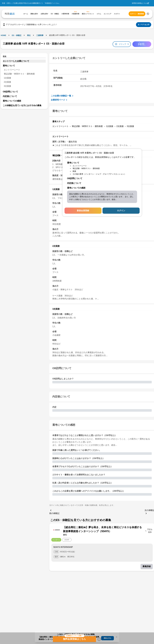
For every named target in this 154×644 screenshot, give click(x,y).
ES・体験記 (17, 35)
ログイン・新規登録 (137, 14)
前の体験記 (54, 512)
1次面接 (7, 78)
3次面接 (7, 86)
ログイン (121, 211)
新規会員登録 (83, 211)
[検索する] (148, 14)
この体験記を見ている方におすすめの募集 (22, 105)
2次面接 (7, 82)
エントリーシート (12, 70)
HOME (3, 35)
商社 (29, 35)
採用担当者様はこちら (140, 3)
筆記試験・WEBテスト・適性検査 (19, 74)
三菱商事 (40, 35)
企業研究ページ (59, 100)
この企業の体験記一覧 (63, 96)
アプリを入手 (144, 25)
